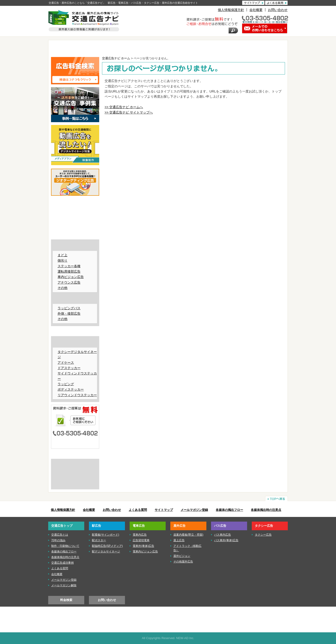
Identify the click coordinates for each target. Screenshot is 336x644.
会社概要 (256, 10)
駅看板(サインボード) (106, 535)
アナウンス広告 (69, 282)
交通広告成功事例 (62, 563)
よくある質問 (138, 510)
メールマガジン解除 (64, 585)
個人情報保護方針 (231, 10)
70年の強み (58, 540)
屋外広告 (187, 47)
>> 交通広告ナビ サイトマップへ (129, 112)
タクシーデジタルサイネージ (77, 354)
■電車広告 (75, 221)
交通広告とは (75, 464)
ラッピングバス (69, 308)
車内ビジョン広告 (71, 277)
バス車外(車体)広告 (226, 540)
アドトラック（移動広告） (187, 548)
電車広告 (148, 47)
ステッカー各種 (69, 266)
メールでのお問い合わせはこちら (75, 443)
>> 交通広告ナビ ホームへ (124, 107)
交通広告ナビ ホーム (116, 58)
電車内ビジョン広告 (145, 551)
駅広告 (109, 47)
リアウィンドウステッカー (77, 395)
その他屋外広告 (183, 562)
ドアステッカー (69, 368)
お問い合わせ (278, 10)
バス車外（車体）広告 (76, 299)
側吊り (62, 260)
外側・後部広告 (69, 313)
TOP (70, 47)
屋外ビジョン (182, 556)
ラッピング (66, 384)
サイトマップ (164, 510)
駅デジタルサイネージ (106, 551)
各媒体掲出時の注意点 (266, 510)
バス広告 (226, 47)
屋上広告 (179, 540)
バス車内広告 (76, 246)
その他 (62, 288)
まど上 (62, 255)
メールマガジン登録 (194, 510)
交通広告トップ (62, 526)
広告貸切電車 (141, 540)
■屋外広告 (75, 228)
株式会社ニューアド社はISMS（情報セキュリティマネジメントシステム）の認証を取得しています (75, 482)
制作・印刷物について (75, 471)
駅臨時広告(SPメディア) (107, 546)
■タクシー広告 (75, 332)
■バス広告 (75, 235)
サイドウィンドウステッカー (77, 376)
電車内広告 (140, 535)
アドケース (66, 363)
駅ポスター (99, 540)
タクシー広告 (265, 47)
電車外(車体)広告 (143, 546)
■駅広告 (75, 213)
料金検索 (66, 600)
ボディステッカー (71, 389)
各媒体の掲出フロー (229, 510)
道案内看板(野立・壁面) (188, 535)
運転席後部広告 (69, 271)
